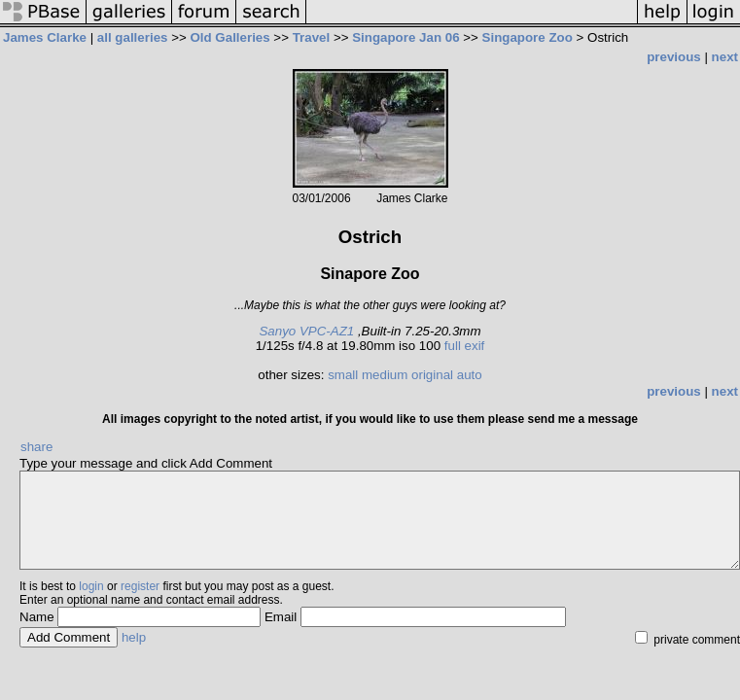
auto (470, 375)
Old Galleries (229, 37)
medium (385, 375)
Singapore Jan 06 (405, 37)
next (725, 57)
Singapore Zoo (528, 37)
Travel (312, 37)
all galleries (133, 37)
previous (674, 57)
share (36, 447)
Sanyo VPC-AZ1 (306, 331)
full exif (464, 346)
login (91, 586)
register (140, 586)
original (432, 375)
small (343, 375)
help (134, 637)
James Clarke (45, 37)
